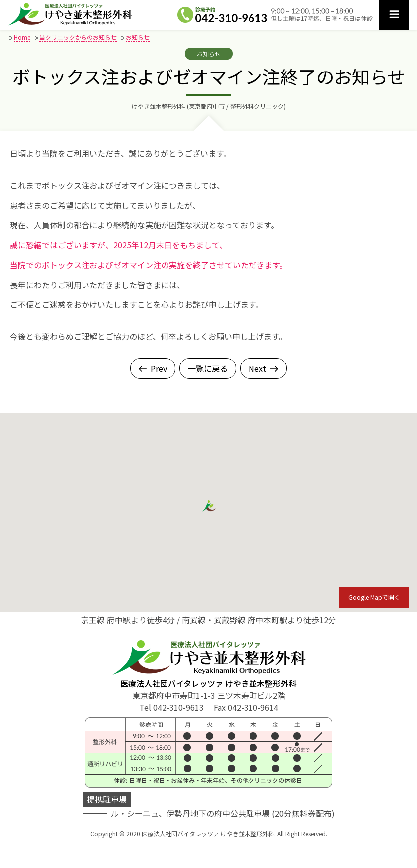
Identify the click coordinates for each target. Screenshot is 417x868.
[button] (209, 506)
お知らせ (209, 53)
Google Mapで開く (374, 597)
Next (263, 368)
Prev (153, 368)
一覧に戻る (208, 368)
